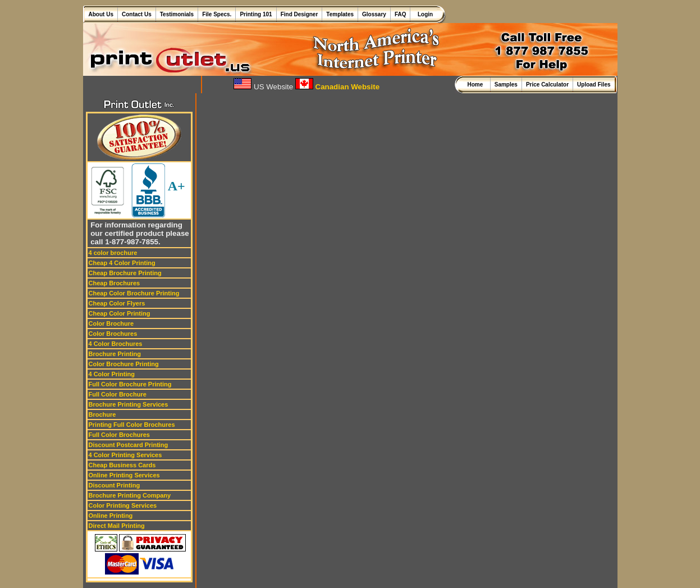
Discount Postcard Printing (129, 445)
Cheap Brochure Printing (125, 273)
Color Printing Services (123, 505)
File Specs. (217, 14)
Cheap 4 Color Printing (122, 263)
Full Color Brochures (119, 435)
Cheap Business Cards (122, 465)
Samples (506, 85)
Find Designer (299, 14)
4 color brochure (113, 253)
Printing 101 (256, 14)
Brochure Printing (115, 354)
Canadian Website (337, 87)
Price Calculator (547, 85)
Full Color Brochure (118, 394)
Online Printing (111, 516)
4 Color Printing (112, 374)
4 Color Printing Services (125, 455)
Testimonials (177, 14)
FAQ (401, 14)
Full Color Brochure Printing (130, 384)
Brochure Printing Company (130, 495)
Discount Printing (115, 485)
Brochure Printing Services (129, 404)
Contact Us (137, 14)
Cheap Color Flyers (117, 303)
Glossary (374, 14)
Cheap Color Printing (120, 313)
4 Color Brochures (116, 344)
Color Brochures (113, 334)
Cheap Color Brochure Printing (134, 293)
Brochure (102, 414)
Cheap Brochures (115, 283)
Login (424, 14)
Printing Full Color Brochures (132, 425)
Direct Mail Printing (117, 526)
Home (476, 85)
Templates (340, 14)
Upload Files (594, 85)
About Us (101, 14)
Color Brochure (111, 323)
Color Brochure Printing (124, 364)
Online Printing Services (124, 475)
